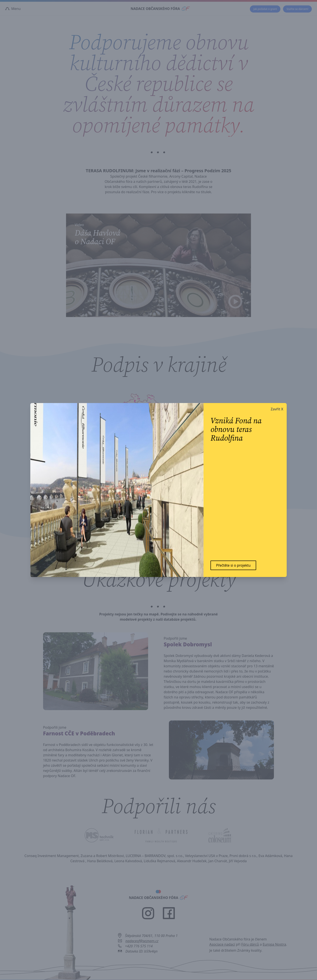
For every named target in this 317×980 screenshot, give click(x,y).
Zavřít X (277, 409)
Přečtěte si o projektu (233, 565)
